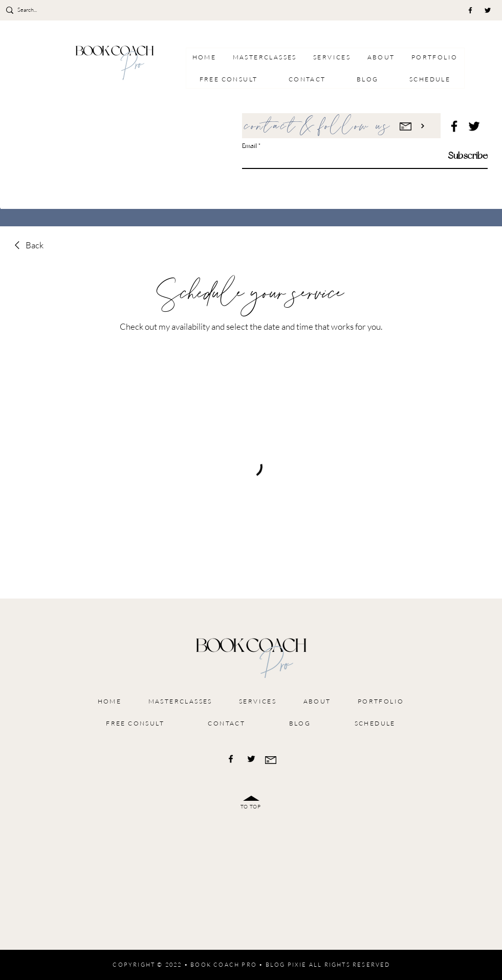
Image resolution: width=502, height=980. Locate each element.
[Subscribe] (462, 155)
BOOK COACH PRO (224, 965)
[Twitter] (488, 10)
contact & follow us (318, 126)
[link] (27, 245)
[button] (332, 57)
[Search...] (47, 10)
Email (249, 146)
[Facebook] (470, 10)
